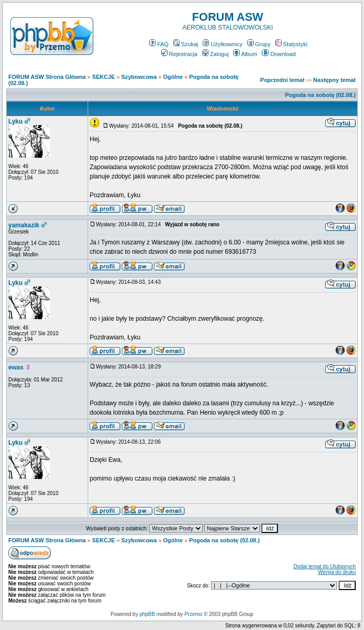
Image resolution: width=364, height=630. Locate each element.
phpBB (147, 614)
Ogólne (173, 77)
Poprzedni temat (283, 80)
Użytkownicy (222, 44)
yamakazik (24, 225)
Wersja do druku (337, 572)
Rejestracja (179, 54)
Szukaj (186, 44)
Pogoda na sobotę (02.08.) (320, 95)
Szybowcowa (139, 77)
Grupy (259, 44)
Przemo (193, 614)
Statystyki (291, 44)
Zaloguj (215, 54)
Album (245, 54)
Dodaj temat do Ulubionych (325, 566)
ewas (16, 367)
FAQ (159, 44)
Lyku (16, 121)
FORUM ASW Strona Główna (47, 77)
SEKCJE (104, 77)
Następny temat (334, 80)
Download (279, 54)
